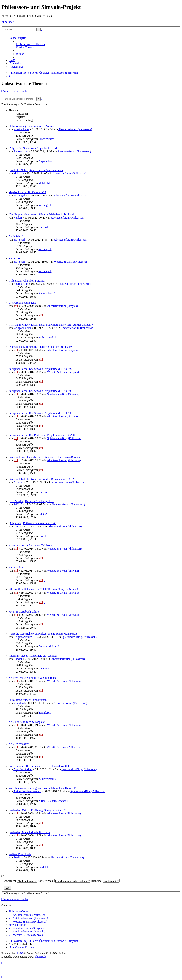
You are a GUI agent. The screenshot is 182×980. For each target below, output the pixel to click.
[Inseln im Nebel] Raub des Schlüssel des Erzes (36, 170)
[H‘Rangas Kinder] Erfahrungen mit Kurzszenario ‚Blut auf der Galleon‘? (51, 325)
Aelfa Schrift (16, 236)
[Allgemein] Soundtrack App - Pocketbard (33, 148)
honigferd (19, 703)
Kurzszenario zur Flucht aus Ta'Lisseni (31, 545)
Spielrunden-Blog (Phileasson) (65, 438)
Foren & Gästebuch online (24, 612)
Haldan (18, 218)
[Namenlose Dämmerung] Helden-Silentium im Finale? (40, 347)
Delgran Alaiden (23, 637)
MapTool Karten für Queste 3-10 (27, 192)
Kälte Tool (14, 258)
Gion (16, 526)
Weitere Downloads (20, 854)
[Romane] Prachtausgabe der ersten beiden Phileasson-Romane (45, 457)
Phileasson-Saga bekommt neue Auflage (31, 126)
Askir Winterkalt (23, 769)
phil (16, 306)
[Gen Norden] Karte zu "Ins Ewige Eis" (31, 501)
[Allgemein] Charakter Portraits (27, 281)
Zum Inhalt (8, 22)
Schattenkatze (21, 129)
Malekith (19, 173)
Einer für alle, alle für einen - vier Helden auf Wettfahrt (40, 766)
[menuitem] (30, 44)
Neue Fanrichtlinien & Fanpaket (27, 722)
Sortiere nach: (64, 881)
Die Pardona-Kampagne (22, 303)
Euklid (17, 857)
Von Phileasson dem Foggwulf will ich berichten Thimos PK (43, 788)
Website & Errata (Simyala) (63, 372)
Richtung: (105, 881)
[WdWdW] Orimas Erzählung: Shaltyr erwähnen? (37, 810)
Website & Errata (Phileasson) (71, 262)
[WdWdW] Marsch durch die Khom (29, 832)
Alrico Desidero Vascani (27, 791)
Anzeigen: (21, 881)
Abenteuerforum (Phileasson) (75, 129)
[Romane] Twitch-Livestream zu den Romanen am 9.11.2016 (43, 479)
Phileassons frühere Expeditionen (28, 700)
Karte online (16, 567)
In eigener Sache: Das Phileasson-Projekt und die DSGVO (42, 435)
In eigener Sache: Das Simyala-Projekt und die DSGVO (40, 369)
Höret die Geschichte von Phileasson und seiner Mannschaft (43, 634)
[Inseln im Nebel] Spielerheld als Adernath (33, 656)
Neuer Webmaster (19, 744)
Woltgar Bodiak (22, 328)
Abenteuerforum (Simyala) (62, 306)
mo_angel (19, 195)
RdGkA (18, 504)
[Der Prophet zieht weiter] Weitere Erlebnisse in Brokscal (41, 214)
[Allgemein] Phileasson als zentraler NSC (32, 523)
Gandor (18, 659)
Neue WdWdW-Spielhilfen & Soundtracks (33, 678)
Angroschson (21, 151)
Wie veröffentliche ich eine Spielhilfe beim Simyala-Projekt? (43, 589)
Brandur (18, 482)
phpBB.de (41, 957)
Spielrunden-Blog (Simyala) (63, 394)
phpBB (20, 953)
